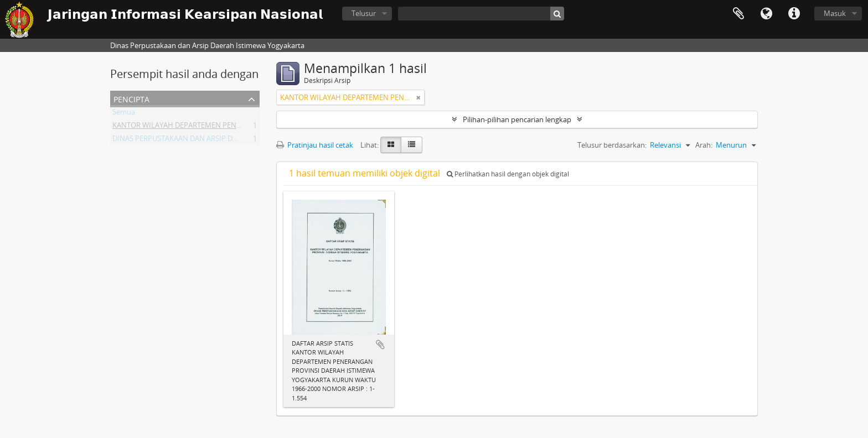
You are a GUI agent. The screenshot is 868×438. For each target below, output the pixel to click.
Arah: (704, 145)
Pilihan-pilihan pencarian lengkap (517, 119)
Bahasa (766, 14)
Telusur (364, 13)
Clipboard (738, 14)
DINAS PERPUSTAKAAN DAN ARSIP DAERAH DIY (190, 140)
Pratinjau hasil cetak (315, 145)
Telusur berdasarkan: (612, 145)
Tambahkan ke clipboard (380, 345)
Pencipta (131, 98)
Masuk (835, 13)
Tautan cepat (794, 14)
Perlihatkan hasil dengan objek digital (508, 174)
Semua (124, 114)
